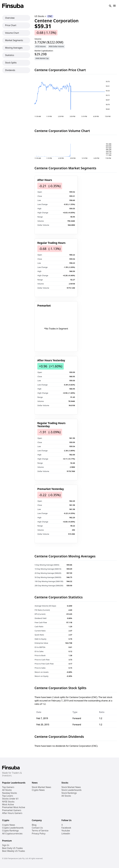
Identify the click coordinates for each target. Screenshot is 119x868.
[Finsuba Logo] (13, 6)
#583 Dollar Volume (56, 46)
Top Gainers (8, 787)
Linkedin (66, 834)
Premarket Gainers (12, 810)
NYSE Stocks (8, 802)
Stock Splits (11, 63)
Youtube (66, 831)
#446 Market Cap (42, 58)
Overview (10, 18)
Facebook (66, 828)
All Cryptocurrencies (12, 834)
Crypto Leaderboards (13, 828)
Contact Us (37, 828)
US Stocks (39, 16)
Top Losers (8, 796)
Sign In (6, 845)
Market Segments (14, 40)
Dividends (10, 70)
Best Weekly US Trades (14, 851)
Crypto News (38, 790)
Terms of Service (40, 831)
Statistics (10, 55)
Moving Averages (14, 48)
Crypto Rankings (10, 831)
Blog (34, 825)
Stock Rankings (69, 793)
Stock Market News (41, 787)
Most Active (8, 805)
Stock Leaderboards (71, 790)
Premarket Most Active (14, 807)
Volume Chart (12, 33)
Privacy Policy (39, 834)
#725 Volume (41, 46)
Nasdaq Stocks (10, 793)
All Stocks (7, 790)
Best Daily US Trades (12, 848)
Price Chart (11, 25)
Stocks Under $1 (10, 799)
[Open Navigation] (114, 6)
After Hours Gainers (12, 813)
